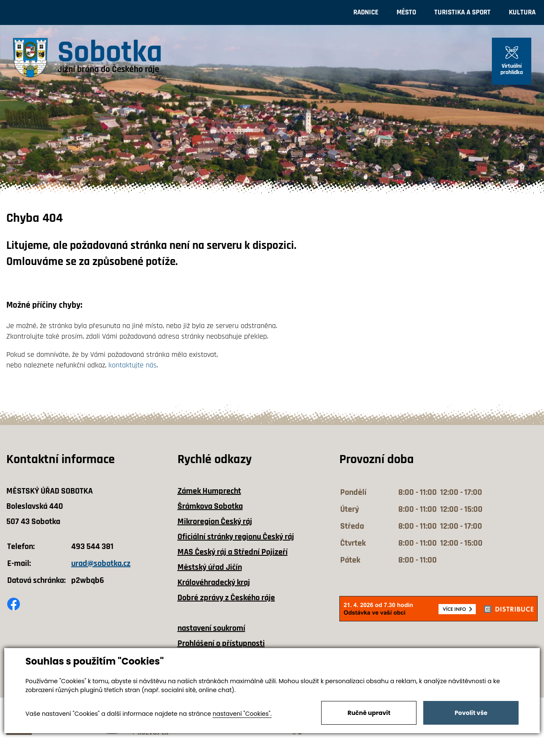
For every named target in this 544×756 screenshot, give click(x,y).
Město (406, 12)
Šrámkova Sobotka (210, 506)
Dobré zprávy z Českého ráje (226, 598)
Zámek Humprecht (209, 491)
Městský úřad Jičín (210, 567)
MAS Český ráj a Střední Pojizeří (233, 552)
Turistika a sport (462, 12)
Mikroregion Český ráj (215, 521)
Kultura (522, 12)
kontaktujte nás (133, 365)
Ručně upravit (369, 713)
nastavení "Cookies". (242, 714)
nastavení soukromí (211, 628)
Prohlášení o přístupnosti (221, 643)
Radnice (366, 12)
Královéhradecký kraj (214, 582)
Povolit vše (471, 713)
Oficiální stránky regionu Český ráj (236, 537)
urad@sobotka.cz (101, 563)
